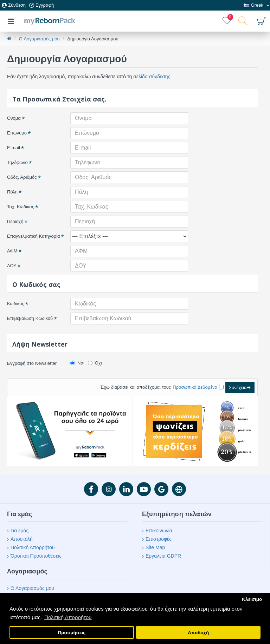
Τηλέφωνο (17, 162)
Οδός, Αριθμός (22, 177)
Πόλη (12, 192)
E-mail (14, 148)
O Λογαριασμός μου (39, 39)
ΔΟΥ (12, 266)
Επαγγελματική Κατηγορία (34, 236)
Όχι (95, 363)
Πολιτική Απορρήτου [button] (68, 617)
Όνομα (14, 118)
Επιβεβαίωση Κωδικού (30, 318)
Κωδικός (16, 304)
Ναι (77, 363)
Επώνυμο (17, 133)
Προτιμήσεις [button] (72, 633)
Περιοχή (15, 221)
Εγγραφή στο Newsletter (32, 363)
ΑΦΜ (12, 251)
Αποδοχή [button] (198, 633)
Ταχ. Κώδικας (21, 207)
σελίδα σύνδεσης (152, 77)
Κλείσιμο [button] (252, 599)
